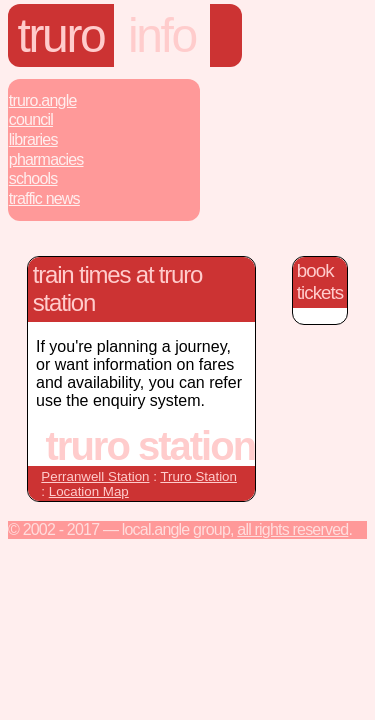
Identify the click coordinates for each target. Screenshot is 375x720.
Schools (33, 178)
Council (31, 119)
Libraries (33, 139)
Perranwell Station (95, 476)
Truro (61, 35)
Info (162, 35)
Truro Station (198, 476)
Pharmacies (46, 159)
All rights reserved (292, 529)
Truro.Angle (43, 100)
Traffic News (44, 198)
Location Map (89, 491)
